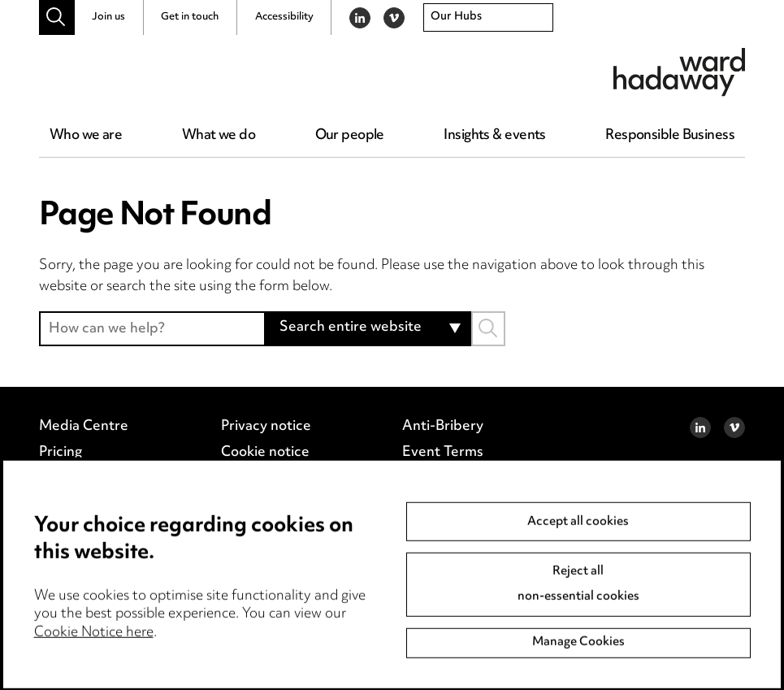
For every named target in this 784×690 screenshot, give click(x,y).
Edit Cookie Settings (287, 479)
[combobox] (488, 18)
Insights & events (494, 136)
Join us (108, 17)
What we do (219, 136)
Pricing (61, 453)
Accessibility (284, 17)
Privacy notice (266, 427)
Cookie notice (265, 453)
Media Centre (84, 427)
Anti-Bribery (443, 427)
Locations (70, 479)
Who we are (86, 136)
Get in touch (190, 17)
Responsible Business (670, 136)
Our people (350, 136)
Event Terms (443, 453)
